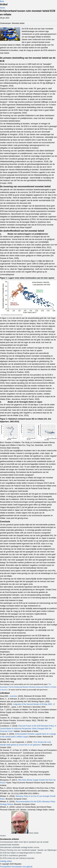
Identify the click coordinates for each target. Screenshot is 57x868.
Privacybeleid (5, 867)
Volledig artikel (6, 861)
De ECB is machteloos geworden (13, 856)
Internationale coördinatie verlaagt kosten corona (20, 847)
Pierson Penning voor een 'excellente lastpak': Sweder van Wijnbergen (28, 850)
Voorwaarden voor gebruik (22, 867)
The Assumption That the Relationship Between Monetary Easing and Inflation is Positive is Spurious (28, 687)
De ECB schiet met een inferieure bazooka (17, 858)
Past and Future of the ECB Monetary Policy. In (28, 729)
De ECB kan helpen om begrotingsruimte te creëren (21, 853)
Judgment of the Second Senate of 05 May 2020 (33, 704)
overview (13, 696)
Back (2, 1)
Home (2, 8)
